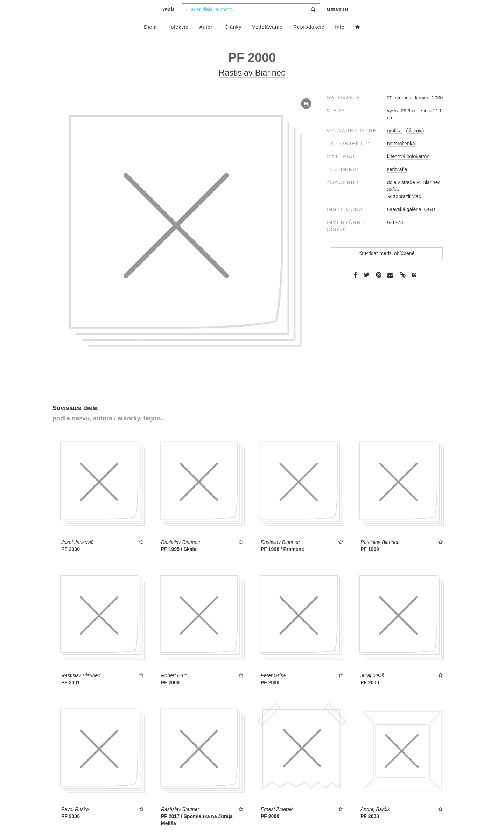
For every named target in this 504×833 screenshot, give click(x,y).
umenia (337, 23)
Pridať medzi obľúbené (387, 267)
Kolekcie (178, 41)
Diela (150, 41)
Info (340, 41)
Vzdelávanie (267, 41)
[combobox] (251, 23)
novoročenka (401, 157)
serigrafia (397, 183)
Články (233, 41)
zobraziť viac (404, 210)
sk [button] (452, 11)
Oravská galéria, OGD (411, 223)
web (169, 23)
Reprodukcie (309, 41)
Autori (207, 41)
